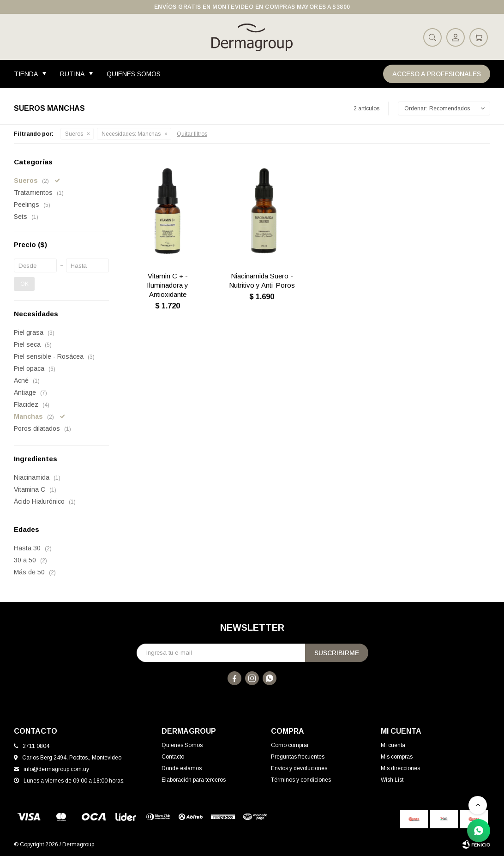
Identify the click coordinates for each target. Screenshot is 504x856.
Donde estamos (182, 768)
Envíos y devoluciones (299, 768)
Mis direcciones (400, 768)
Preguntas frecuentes (298, 757)
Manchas (131, 134)
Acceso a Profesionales (437, 74)
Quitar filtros (192, 134)
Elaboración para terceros (194, 780)
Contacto (173, 757)
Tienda (26, 74)
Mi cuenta (393, 745)
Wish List (392, 780)
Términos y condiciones (301, 780)
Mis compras (397, 757)
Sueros (74, 134)
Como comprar (290, 745)
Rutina (72, 74)
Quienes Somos (134, 74)
